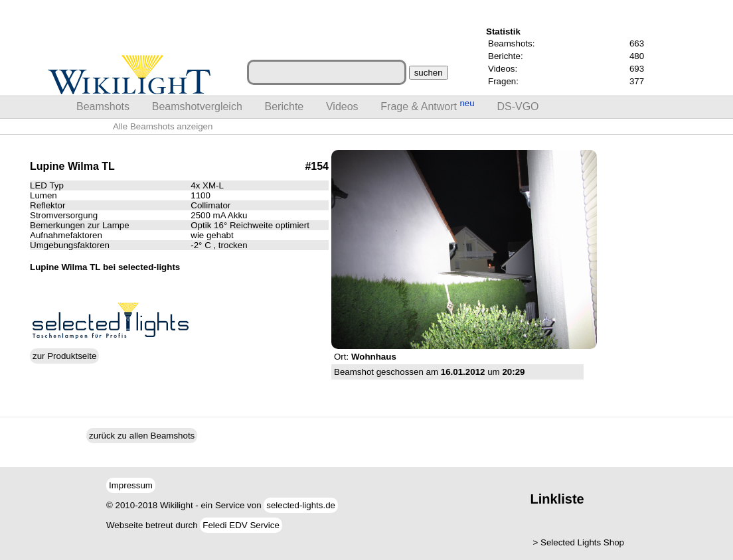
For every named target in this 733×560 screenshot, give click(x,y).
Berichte (285, 106)
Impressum (131, 485)
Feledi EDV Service (241, 525)
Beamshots (103, 106)
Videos (342, 106)
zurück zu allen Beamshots (142, 436)
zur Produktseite (64, 356)
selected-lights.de (301, 505)
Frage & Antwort (427, 105)
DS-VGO (518, 106)
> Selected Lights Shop (579, 542)
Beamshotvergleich (197, 106)
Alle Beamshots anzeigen (163, 126)
